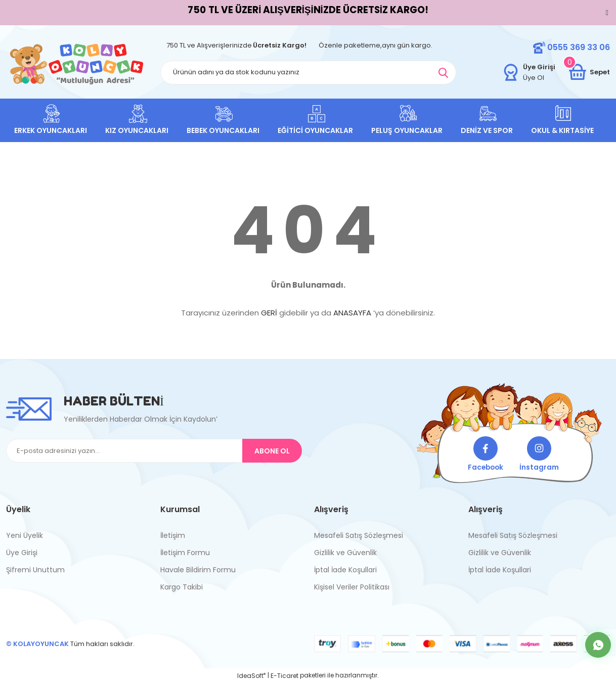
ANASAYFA (352, 313)
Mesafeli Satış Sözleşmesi (359, 535)
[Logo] (77, 64)
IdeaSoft (251, 676)
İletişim (173, 535)
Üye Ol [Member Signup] (534, 78)
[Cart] (589, 72)
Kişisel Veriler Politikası (352, 587)
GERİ (269, 313)
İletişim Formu (185, 553)
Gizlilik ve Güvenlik (345, 553)
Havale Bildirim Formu (198, 570)
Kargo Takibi (182, 587)
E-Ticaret (284, 676)
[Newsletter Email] (154, 451)
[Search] (308, 73)
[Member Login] (511, 72)
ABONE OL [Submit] (272, 451)
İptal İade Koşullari (345, 570)
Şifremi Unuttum (35, 570)
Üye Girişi (22, 553)
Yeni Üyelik (25, 535)
